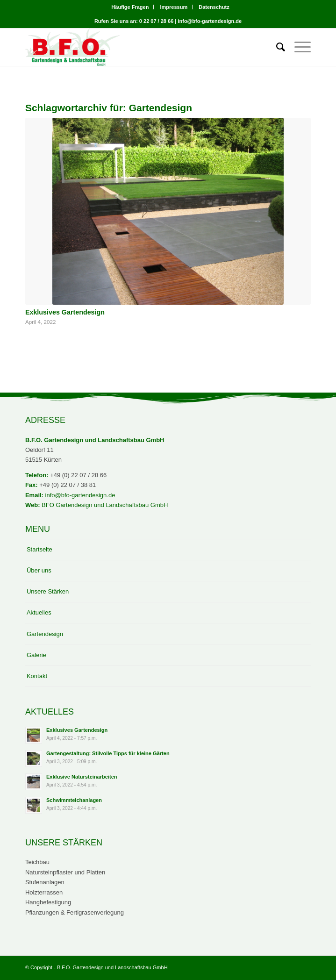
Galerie (36, 655)
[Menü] (298, 47)
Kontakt (37, 676)
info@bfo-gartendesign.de (80, 495)
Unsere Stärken (48, 591)
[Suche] (276, 47)
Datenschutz (214, 7)
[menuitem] (130, 7)
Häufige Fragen (130, 7)
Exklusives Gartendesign (65, 312)
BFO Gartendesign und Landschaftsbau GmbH (105, 505)
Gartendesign (45, 634)
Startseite (39, 549)
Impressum (174, 7)
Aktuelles (39, 612)
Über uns (39, 570)
